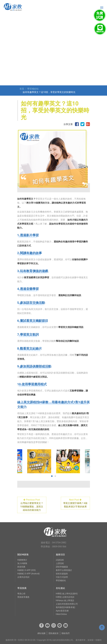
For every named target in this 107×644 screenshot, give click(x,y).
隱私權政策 (54, 633)
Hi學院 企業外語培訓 (65, 597)
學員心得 (21, 594)
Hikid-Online (61, 614)
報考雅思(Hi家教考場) (66, 607)
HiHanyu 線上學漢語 (65, 601)
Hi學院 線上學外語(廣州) (67, 594)
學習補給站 (33, 89)
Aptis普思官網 (62, 611)
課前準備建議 (62, 567)
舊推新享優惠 (23, 597)
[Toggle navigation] (102, 8)
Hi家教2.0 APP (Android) (28, 574)
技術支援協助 (62, 574)
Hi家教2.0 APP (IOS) (27, 570)
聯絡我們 (66, 633)
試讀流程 (60, 560)
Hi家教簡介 (22, 560)
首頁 (22, 89)
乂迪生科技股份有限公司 (67, 604)
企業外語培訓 (23, 577)
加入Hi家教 (22, 563)
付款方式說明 (62, 577)
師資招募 (21, 567)
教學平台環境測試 (64, 570)
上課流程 (60, 563)
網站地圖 (41, 633)
